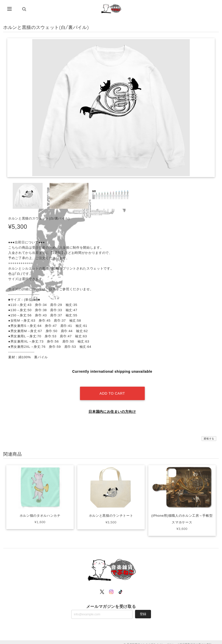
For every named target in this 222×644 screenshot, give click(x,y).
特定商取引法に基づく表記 (196, 640)
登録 (143, 609)
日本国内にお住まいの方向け (112, 407)
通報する (209, 434)
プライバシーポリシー (164, 640)
